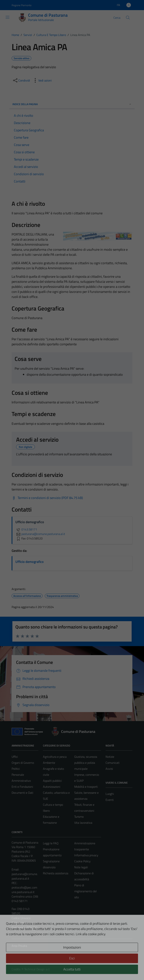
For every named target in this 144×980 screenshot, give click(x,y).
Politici (16, 769)
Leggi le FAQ (51, 843)
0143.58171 (26, 529)
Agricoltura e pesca (55, 757)
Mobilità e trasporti (86, 787)
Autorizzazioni (52, 787)
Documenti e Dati (22, 793)
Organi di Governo (23, 763)
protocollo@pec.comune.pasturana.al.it (24, 890)
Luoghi (110, 794)
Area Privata (19, 946)
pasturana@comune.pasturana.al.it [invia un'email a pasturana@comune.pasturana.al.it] (40, 534)
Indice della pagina (72, 104)
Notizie (110, 757)
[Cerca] (128, 18)
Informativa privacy (86, 855)
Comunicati (112, 763)
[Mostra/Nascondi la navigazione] (7, 17)
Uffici (15, 757)
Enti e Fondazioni (22, 787)
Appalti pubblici (52, 781)
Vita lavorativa (83, 823)
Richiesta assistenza (56, 873)
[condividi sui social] (21, 80)
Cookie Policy (82, 861)
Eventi (110, 800)
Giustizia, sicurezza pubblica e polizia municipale (86, 763)
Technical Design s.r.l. (37, 969)
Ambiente (49, 763)
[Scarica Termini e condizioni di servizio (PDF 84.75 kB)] (47, 498)
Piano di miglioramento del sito (85, 891)
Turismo (79, 817)
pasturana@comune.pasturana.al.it (25, 876)
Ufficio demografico (30, 562)
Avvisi (109, 769)
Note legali (81, 867)
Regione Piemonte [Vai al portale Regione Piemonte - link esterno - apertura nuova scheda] (22, 5)
